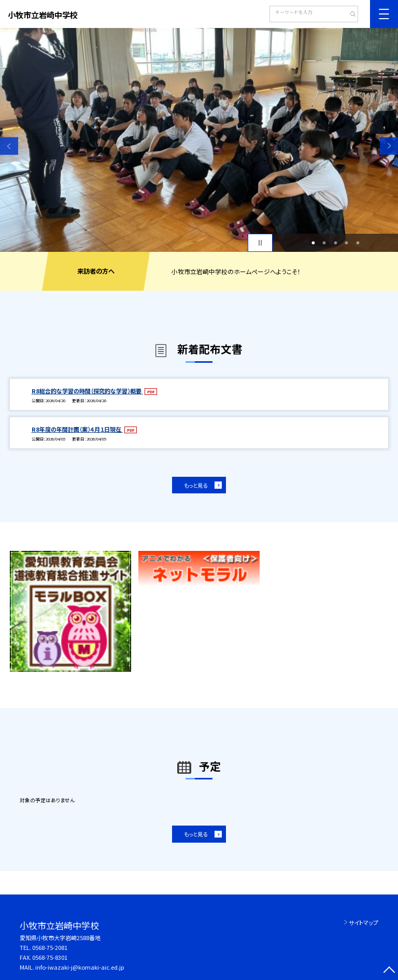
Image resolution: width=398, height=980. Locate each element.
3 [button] (335, 243)
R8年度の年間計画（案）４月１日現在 (77, 429)
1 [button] (313, 243)
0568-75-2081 (50, 947)
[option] (199, 140)
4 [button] (347, 243)
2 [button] (324, 243)
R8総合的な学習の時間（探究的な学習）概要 (87, 391)
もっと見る (196, 485)
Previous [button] (9, 146)
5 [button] (358, 243)
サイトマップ (364, 922)
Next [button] (389, 146)
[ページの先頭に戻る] (389, 971)
